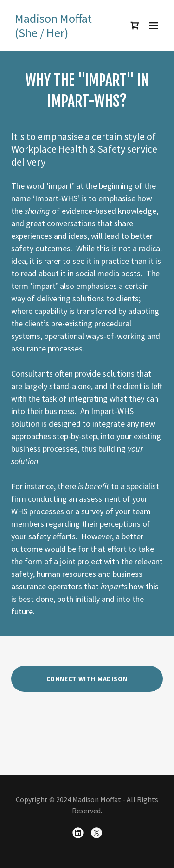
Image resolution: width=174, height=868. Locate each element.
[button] (154, 26)
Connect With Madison (87, 679)
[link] (64, 34)
